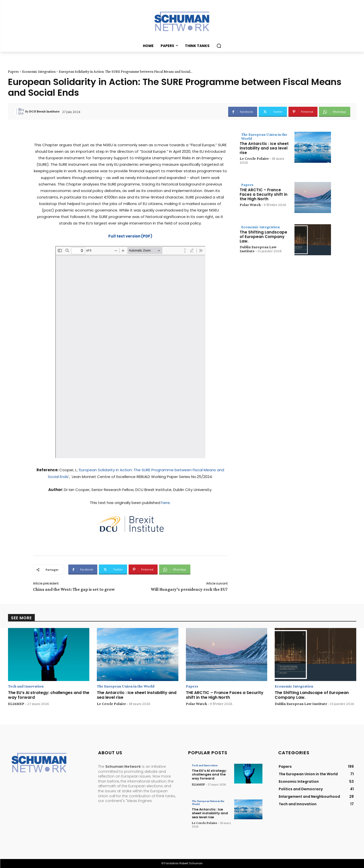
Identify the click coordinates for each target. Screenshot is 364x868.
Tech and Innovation (26, 686)
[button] (219, 46)
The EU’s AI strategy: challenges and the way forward (49, 695)
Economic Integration (39, 71)
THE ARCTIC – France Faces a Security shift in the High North (264, 194)
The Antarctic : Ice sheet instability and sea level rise (264, 148)
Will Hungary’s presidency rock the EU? (189, 589)
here (166, 503)
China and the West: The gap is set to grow (74, 589)
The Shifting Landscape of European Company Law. (263, 237)
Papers (13, 71)
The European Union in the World (264, 136)
